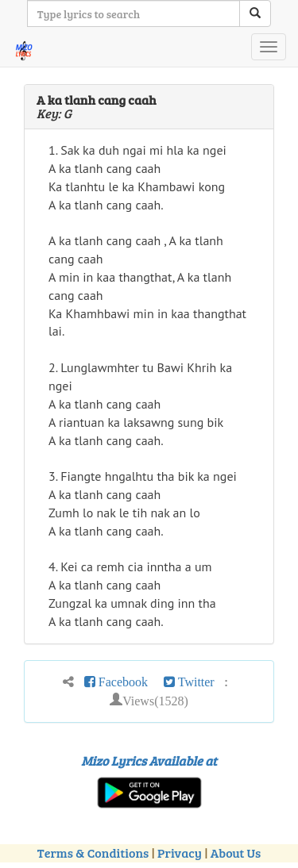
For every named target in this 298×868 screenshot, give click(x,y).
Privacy (180, 853)
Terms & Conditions (93, 853)
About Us (236, 853)
